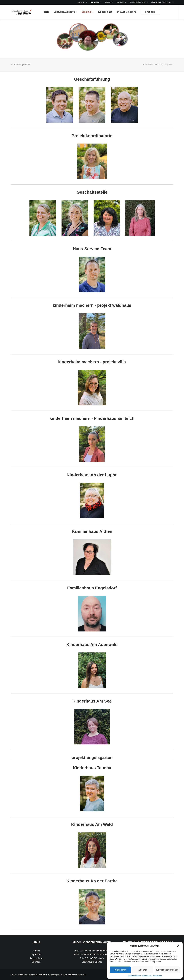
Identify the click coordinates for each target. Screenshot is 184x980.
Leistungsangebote (65, 12)
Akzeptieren (120, 970)
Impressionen (105, 12)
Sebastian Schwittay (47, 974)
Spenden (36, 962)
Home (46, 12)
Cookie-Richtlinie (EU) (138, 2)
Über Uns (88, 12)
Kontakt (108, 2)
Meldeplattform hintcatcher (162, 2)
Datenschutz (147, 975)
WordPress (22, 974)
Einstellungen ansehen (167, 970)
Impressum (157, 975)
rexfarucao (33, 974)
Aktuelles (82, 2)
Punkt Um (82, 974)
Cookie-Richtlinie (134, 975)
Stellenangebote (127, 12)
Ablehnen (143, 970)
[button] (178, 946)
